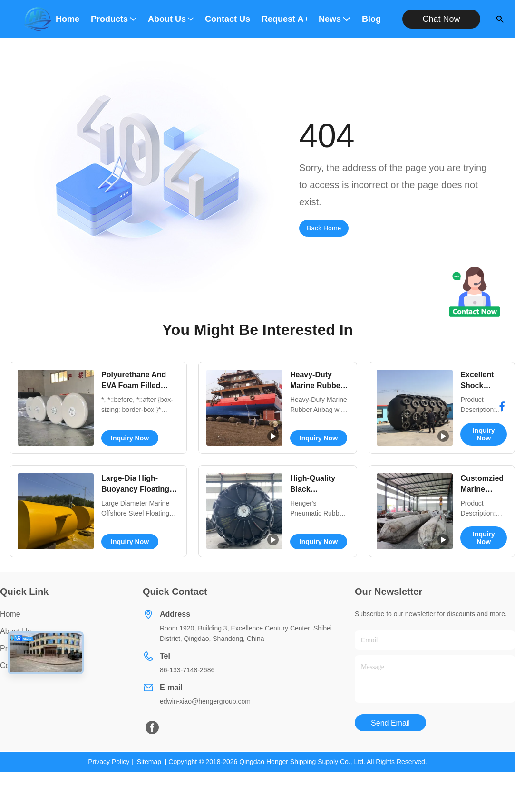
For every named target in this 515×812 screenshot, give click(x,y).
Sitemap (149, 762)
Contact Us (228, 19)
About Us (171, 19)
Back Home (324, 228)
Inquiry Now (130, 438)
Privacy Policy (109, 762)
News (335, 19)
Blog (371, 19)
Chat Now (442, 19)
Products (114, 19)
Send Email (390, 723)
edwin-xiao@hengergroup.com (205, 701)
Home (68, 19)
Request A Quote (284, 19)
